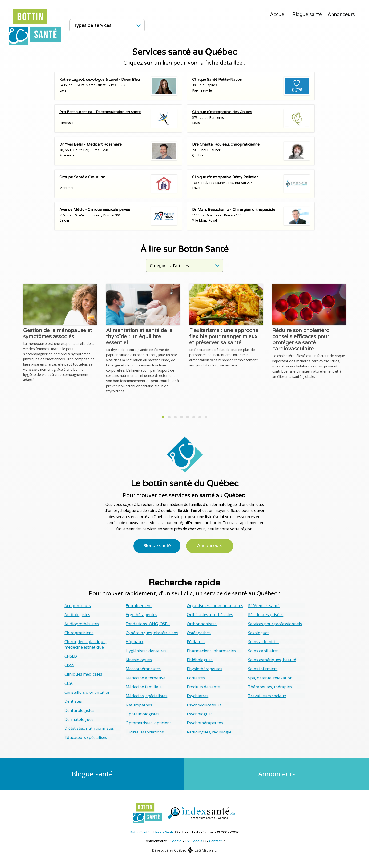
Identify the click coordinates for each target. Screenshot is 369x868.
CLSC (69, 683)
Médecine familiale (144, 686)
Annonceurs (341, 15)
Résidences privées (265, 615)
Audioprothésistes (82, 623)
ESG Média (193, 840)
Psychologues (200, 713)
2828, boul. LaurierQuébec (251, 151)
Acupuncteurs (78, 606)
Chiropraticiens (79, 632)
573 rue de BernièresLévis (251, 119)
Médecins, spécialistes (146, 695)
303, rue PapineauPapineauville (251, 86)
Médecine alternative (145, 677)
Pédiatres (196, 641)
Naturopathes (139, 704)
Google (176, 840)
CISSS (69, 665)
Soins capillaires (263, 650)
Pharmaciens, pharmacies (211, 650)
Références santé (264, 606)
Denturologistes (79, 709)
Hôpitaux (134, 641)
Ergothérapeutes (141, 615)
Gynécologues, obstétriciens (152, 632)
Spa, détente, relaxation (270, 677)
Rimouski (118, 119)
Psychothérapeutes (205, 722)
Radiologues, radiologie (209, 731)
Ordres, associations (145, 731)
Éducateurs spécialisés (86, 736)
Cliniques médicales (83, 674)
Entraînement (138, 606)
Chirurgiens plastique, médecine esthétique (85, 644)
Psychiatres (197, 695)
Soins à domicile (263, 641)
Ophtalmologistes (142, 713)
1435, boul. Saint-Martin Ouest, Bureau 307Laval (118, 86)
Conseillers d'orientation (87, 691)
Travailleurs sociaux (267, 695)
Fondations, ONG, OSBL (147, 623)
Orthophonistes (201, 623)
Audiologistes (77, 615)
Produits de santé (203, 686)
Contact (215, 840)
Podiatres (196, 677)
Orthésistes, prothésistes (210, 615)
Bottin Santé (140, 831)
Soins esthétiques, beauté (272, 659)
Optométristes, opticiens (148, 722)
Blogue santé (307, 15)
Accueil (278, 15)
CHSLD (71, 656)
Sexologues (259, 632)
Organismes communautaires (215, 606)
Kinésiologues (139, 659)
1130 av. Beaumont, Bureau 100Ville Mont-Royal (251, 216)
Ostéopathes (199, 632)
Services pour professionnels (275, 623)
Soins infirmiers (263, 668)
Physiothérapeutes (204, 668)
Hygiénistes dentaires (146, 650)
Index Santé (165, 831)
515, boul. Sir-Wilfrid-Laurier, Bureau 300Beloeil (118, 216)
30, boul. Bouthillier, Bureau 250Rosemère (118, 151)
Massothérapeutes (143, 668)
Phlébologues (200, 659)
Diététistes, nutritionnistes (89, 727)
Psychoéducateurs (204, 704)
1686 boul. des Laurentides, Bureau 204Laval (251, 184)
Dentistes (73, 700)
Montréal (118, 184)
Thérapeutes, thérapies (270, 686)
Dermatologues (79, 718)
